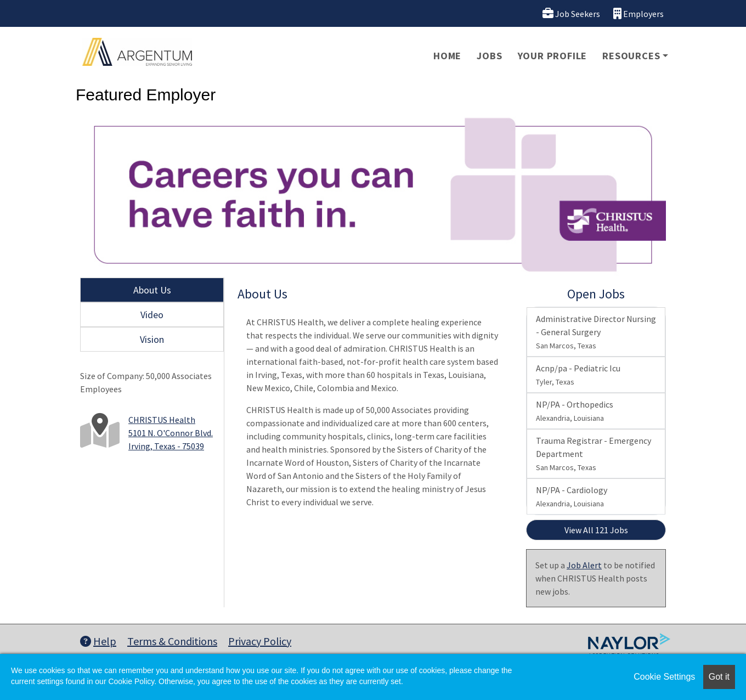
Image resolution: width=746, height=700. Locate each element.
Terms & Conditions (172, 641)
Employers (638, 13)
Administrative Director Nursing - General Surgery (596, 332)
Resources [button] (631, 56)
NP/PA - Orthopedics (575, 411)
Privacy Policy (260, 641)
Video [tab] (152, 315)
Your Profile (553, 56)
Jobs (489, 56)
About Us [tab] (152, 290)
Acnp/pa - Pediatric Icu (578, 375)
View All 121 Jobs (596, 530)
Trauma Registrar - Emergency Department (594, 454)
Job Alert (584, 565)
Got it (719, 677)
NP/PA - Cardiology (572, 496)
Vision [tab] (152, 339)
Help (98, 641)
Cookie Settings (664, 677)
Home (447, 56)
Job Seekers (571, 13)
